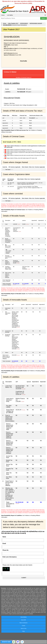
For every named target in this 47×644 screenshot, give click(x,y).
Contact (23, 626)
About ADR (23, 620)
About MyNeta (23, 617)
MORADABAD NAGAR (36, 23)
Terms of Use (23, 628)
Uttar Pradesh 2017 (13, 23)
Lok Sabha (10, 15)
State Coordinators (23, 623)
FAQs (23, 631)
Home (3, 15)
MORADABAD (24, 23)
